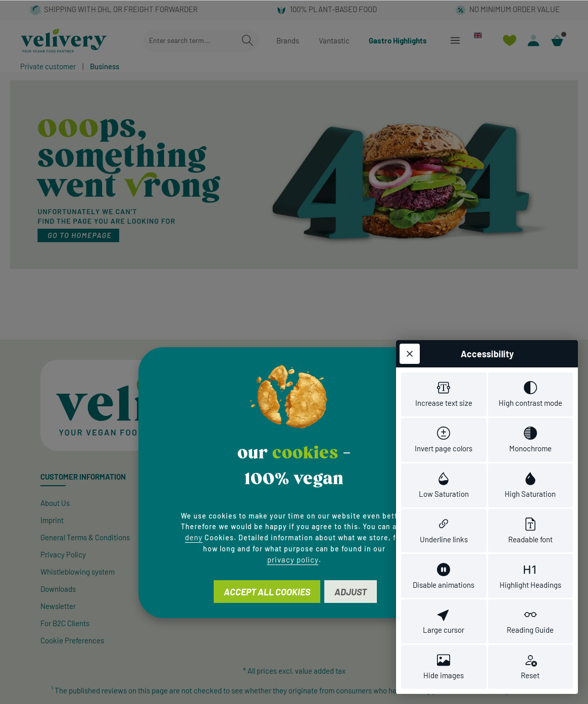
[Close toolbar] (410, 354)
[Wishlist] (509, 41)
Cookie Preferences (72, 640)
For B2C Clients (65, 623)
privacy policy (293, 559)
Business (105, 66)
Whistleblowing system (78, 572)
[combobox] (190, 41)
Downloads (58, 589)
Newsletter (58, 606)
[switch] (444, 394)
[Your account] (533, 41)
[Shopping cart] (557, 41)
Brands (288, 40)
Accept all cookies (267, 592)
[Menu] (455, 41)
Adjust (351, 592)
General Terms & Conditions (85, 537)
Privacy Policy (63, 554)
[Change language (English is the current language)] (482, 35)
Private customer (48, 66)
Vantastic (334, 40)
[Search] (248, 41)
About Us (55, 503)
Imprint (52, 520)
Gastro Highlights (398, 40)
